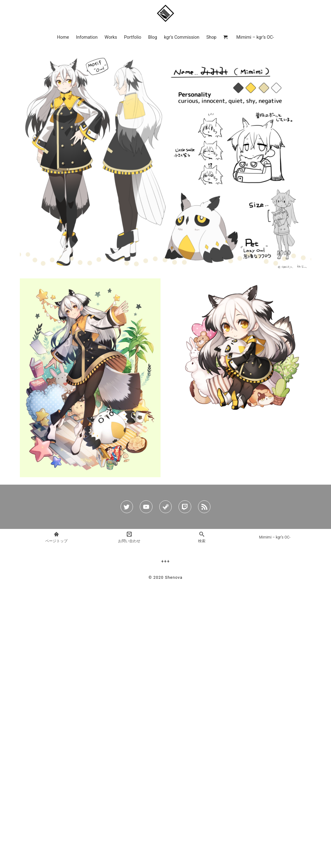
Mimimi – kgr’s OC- (275, 537)
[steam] (165, 507)
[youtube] (146, 507)
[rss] (204, 507)
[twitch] (185, 507)
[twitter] (127, 507)
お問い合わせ (129, 537)
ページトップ (56, 537)
